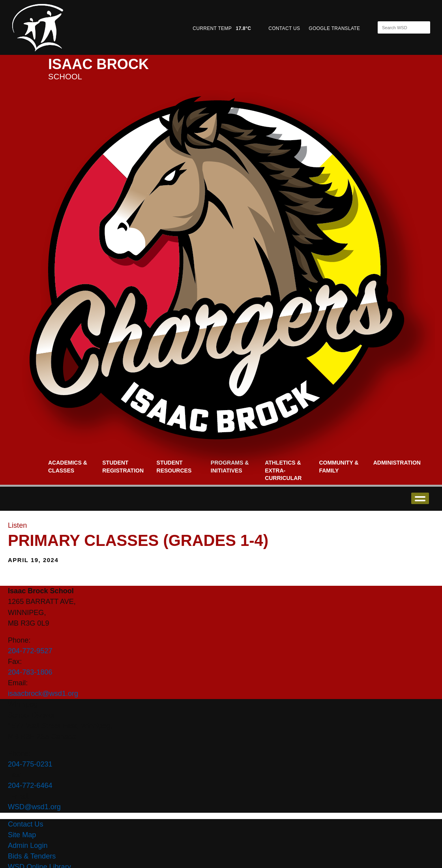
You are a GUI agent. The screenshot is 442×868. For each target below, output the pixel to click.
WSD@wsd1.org (34, 807)
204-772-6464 (30, 786)
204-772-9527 (30, 651)
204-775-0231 (30, 764)
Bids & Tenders (32, 856)
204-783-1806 (30, 672)
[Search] (397, 27)
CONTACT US (284, 28)
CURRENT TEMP (222, 28)
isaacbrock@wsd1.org (43, 694)
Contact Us (25, 824)
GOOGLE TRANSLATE (335, 28)
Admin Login (28, 846)
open (420, 498)
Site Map (22, 835)
